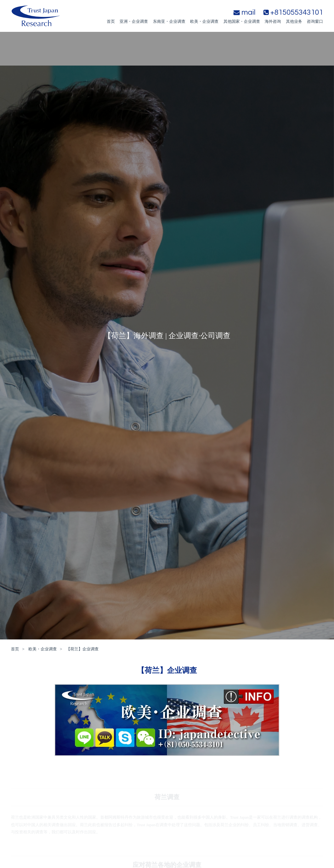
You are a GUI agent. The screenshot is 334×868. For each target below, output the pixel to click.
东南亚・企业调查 (169, 21)
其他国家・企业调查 (242, 21)
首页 (111, 21)
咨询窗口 (315, 21)
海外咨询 (273, 21)
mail (244, 12)
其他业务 (294, 21)
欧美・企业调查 (204, 21)
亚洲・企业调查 (134, 21)
